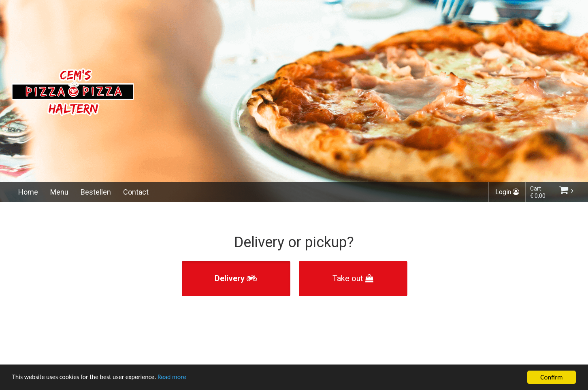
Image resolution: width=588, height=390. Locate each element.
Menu (59, 192)
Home (28, 192)
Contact (136, 192)
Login (507, 192)
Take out (353, 278)
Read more (182, 378)
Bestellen (96, 192)
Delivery (236, 278)
